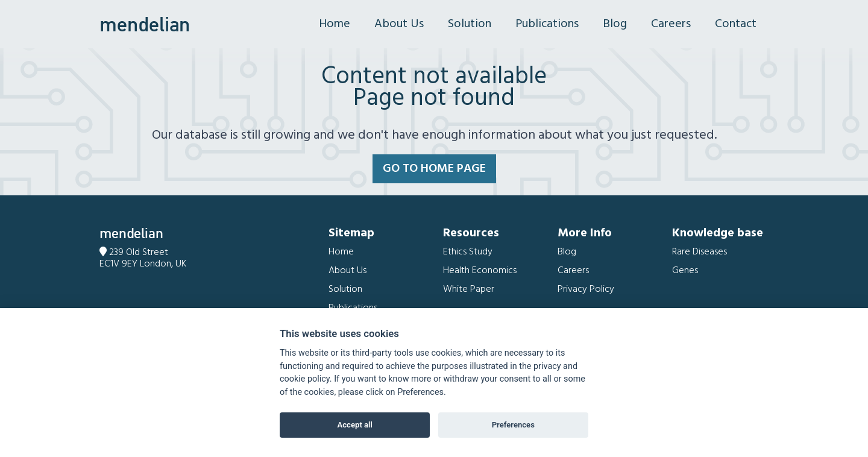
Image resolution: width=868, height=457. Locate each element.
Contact (736, 24)
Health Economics (480, 271)
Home (335, 24)
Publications (547, 24)
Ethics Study (468, 252)
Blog (615, 24)
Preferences (513, 425)
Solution (470, 24)
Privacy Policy (586, 289)
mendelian (145, 24)
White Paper (469, 289)
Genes (685, 271)
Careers (671, 24)
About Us (399, 24)
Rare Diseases (700, 252)
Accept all (355, 425)
